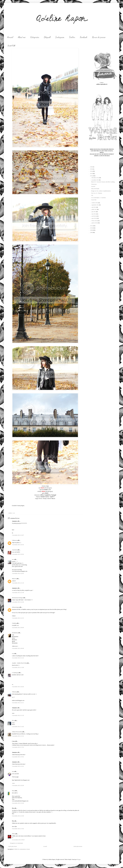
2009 (92, 230)
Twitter (72, 37)
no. (13, 559)
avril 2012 (94, 216)
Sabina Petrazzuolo (17, 732)
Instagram (60, 37)
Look (14, 513)
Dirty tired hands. (95, 189)
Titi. (92, 195)
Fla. (13, 721)
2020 (92, 167)
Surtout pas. (94, 184)
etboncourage (15, 607)
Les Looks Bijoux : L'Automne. (99, 198)
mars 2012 (94, 218)
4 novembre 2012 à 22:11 (18, 703)
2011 (92, 226)
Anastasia (14, 550)
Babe (13, 834)
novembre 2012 (95, 180)
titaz (13, 791)
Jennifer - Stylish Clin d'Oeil (19, 663)
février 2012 (95, 221)
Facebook (84, 37)
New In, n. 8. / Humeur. (97, 193)
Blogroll (47, 37)
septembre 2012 (95, 205)
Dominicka (15, 633)
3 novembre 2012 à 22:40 (18, 602)
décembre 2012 (95, 178)
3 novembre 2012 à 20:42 (18, 554)
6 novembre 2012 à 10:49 (18, 803)
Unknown (14, 540)
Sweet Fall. (94, 200)
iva (13, 654)
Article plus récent (12, 846)
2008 (92, 232)
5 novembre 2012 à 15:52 (18, 736)
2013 (92, 174)
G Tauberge (15, 673)
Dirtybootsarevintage (17, 598)
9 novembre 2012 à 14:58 (18, 816)
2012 (92, 176)
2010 (92, 228)
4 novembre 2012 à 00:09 (18, 628)
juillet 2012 (94, 209)
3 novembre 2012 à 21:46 (18, 593)
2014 (92, 171)
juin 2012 (94, 212)
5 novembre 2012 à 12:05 (18, 727)
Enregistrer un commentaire (17, 843)
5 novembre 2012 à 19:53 (18, 766)
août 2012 (94, 207)
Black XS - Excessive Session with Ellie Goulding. (103, 182)
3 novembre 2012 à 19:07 (18, 535)
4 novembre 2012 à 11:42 (18, 658)
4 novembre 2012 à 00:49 (18, 648)
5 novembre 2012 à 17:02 (18, 747)
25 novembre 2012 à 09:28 (18, 840)
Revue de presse (99, 37)
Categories (35, 37)
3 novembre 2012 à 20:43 (18, 573)
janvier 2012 (95, 223)
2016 (92, 169)
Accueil (10, 37)
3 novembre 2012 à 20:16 (18, 545)
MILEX (14, 579)
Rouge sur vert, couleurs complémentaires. (101, 191)
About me (22, 37)
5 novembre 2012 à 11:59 (18, 715)
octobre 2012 (95, 203)
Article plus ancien (78, 846)
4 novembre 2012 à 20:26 (18, 687)
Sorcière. (93, 186)
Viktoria (14, 692)
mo (13, 771)
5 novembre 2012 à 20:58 (18, 785)
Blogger (79, 859)
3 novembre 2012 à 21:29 (18, 583)
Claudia (14, 623)
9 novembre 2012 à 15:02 (18, 829)
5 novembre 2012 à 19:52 (18, 757)
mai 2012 (94, 214)
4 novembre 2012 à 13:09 (18, 667)
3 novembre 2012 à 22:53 (18, 618)
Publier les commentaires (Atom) (22, 849)
